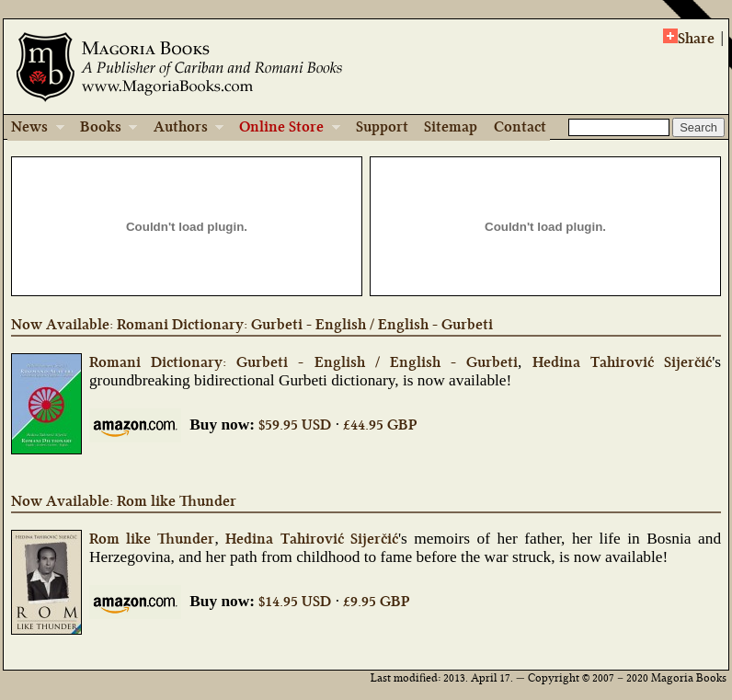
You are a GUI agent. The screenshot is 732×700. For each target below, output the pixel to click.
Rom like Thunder (152, 539)
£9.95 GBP (376, 601)
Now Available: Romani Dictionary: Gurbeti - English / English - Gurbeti (252, 324)
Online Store (283, 128)
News (36, 128)
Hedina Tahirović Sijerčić (622, 362)
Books (103, 128)
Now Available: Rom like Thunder (124, 501)
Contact (520, 126)
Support (382, 126)
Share (689, 38)
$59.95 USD (295, 425)
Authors (183, 128)
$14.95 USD (295, 601)
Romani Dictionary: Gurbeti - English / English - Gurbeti (303, 362)
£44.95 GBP (380, 425)
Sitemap (451, 126)
